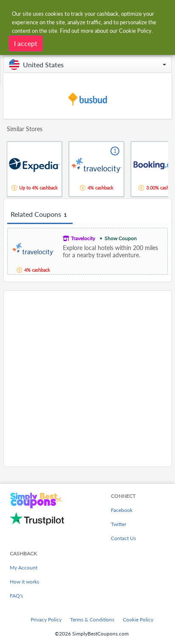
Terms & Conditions (92, 620)
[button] (87, 65)
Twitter (119, 524)
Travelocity (83, 238)
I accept (26, 43)
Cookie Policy (138, 620)
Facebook (122, 510)
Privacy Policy (46, 620)
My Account (24, 568)
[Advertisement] (87, 379)
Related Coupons (40, 215)
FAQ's (16, 596)
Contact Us (123, 538)
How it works (24, 582)
